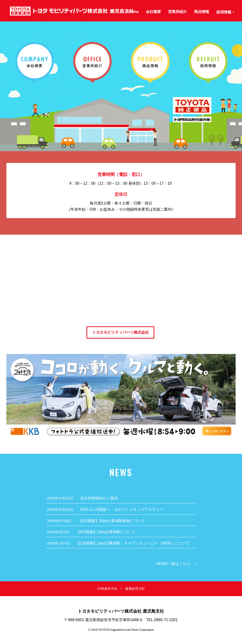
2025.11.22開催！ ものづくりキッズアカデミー (105, 509)
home (134, 11)
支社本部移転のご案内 (82, 498)
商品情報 (202, 11)
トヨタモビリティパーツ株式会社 (121, 332)
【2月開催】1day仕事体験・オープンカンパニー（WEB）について (118, 543)
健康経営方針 (135, 589)
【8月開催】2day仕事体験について (91, 532)
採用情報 (225, 12)
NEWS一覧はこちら (173, 564)
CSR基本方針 (107, 589)
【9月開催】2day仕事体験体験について (96, 521)
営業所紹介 (177, 11)
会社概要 (153, 11)
